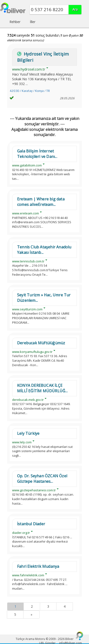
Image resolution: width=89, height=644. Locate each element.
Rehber (15, 22)
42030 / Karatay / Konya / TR (30, 91)
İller (33, 22)
